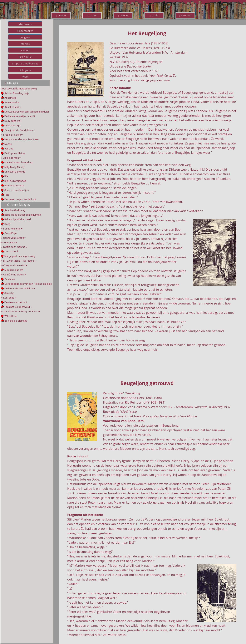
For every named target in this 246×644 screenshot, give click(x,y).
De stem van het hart (16, 302)
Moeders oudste (14, 270)
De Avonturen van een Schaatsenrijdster (27, 112)
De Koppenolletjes (15, 153)
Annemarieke (12, 102)
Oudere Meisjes (17, 205)
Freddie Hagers (12, 135)
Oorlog (25, 50)
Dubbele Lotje (12, 126)
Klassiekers (25, 24)
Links (154, 15)
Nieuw (123, 15)
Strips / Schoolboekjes (25, 63)
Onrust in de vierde (15, 172)
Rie (6, 176)
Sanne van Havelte (13, 238)
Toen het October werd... (18, 307)
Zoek (92, 15)
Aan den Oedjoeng (15, 210)
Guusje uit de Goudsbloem (19, 130)
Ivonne (8, 144)
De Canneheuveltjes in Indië (20, 116)
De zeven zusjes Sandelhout (20, 199)
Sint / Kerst (25, 57)
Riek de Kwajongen (15, 181)
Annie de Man (11, 158)
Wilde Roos (11, 316)
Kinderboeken (25, 31)
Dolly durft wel (13, 121)
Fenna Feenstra (12, 229)
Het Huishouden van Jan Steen (22, 139)
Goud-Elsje (11, 233)
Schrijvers (25, 70)
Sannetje (9, 293)
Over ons (185, 15)
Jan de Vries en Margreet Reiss (20, 312)
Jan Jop (9, 149)
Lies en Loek (12, 252)
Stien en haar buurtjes (17, 190)
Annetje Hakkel (13, 107)
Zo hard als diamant (16, 321)
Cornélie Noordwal (13, 275)
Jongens (25, 37)
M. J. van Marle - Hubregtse (18, 261)
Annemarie (10, 98)
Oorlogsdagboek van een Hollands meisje (28, 284)
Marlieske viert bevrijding (18, 162)
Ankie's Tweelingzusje (17, 93)
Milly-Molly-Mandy (15, 167)
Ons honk (10, 279)
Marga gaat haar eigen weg (20, 256)
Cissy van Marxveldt (14, 265)
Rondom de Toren (15, 186)
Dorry (7, 224)
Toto (7, 195)
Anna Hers (9, 242)
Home (61, 15)
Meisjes (25, 44)
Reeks (25, 77)
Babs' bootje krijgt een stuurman (23, 215)
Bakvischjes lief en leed (18, 219)
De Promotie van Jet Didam (20, 288)
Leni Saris (8, 298)
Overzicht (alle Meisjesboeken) (20, 89)
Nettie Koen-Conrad (14, 247)
